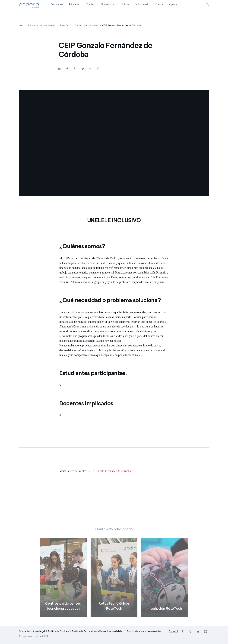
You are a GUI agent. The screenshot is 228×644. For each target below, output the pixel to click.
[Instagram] (205, 632)
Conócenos (57, 4)
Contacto (24, 631)
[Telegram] (90, 69)
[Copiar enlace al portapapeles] (98, 69)
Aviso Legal (39, 631)
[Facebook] (67, 69)
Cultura (125, 4)
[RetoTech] (66, 25)
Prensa (159, 4)
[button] (207, 5)
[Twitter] (75, 69)
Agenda (173, 4)
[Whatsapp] (83, 69)
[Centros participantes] (87, 25)
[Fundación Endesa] (29, 5)
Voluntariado (142, 4)
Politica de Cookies (58, 631)
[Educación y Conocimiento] (42, 25)
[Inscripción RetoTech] (165, 583)
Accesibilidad (116, 631)
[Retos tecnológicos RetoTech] (114, 583)
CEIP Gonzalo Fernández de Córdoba (109, 471)
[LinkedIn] (198, 632)
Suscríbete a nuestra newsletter (144, 631)
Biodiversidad (108, 4)
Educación (75, 4)
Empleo (90, 4)
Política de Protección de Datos (89, 631)
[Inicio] (22, 25)
